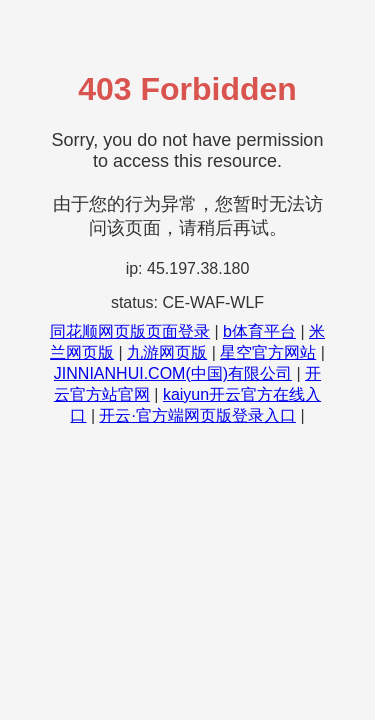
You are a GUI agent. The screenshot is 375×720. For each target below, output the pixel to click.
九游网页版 (167, 352)
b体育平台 (259, 331)
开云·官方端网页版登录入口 (197, 415)
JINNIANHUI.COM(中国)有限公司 (173, 373)
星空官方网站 (268, 352)
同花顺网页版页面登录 (130, 331)
